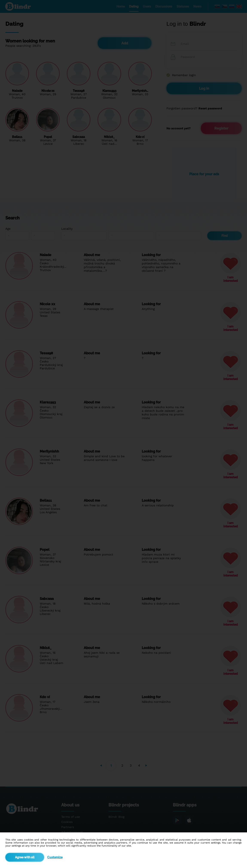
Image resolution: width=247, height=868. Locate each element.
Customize (55, 857)
